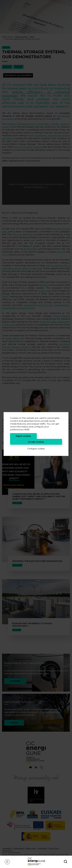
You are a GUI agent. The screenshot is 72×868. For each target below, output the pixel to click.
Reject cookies (23, 436)
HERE (27, 430)
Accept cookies (36, 442)
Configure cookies (36, 449)
